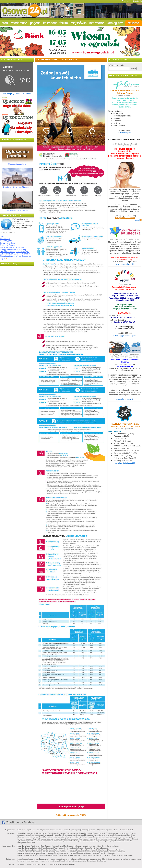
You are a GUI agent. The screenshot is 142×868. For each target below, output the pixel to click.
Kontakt (130, 830)
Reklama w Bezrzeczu (101, 848)
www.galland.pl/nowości (125, 218)
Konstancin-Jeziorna (25, 852)
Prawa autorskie (113, 830)
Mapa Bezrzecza (47, 848)
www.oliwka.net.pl (125, 399)
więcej (4, 258)
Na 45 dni (27, 94)
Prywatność (92, 830)
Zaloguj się (126, 1)
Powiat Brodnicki (23, 856)
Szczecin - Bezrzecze (25, 848)
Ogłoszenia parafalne (17, 164)
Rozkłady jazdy (6, 241)
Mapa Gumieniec (48, 850)
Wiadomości (21, 830)
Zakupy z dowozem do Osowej (13, 249)
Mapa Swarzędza (40, 854)
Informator (68, 830)
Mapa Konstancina (48, 852)
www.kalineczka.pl (125, 264)
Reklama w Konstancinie (117, 852)
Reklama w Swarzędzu (108, 854)
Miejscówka (60, 830)
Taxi (2, 236)
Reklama (84, 830)
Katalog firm (76, 830)
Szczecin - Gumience (25, 850)
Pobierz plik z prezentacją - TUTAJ (71, 815)
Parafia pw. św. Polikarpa (17, 210)
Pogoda (29, 830)
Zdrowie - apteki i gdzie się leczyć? (15, 252)
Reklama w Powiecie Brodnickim (123, 856)
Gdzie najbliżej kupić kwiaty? (12, 247)
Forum (53, 830)
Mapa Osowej (45, 830)
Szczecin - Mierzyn (24, 846)
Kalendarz (36, 830)
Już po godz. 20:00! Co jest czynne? (15, 254)
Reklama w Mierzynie (112, 846)
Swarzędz (21, 854)
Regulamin (123, 830)
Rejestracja (137, 1)
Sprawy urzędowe (8, 243)
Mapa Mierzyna (45, 846)
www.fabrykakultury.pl (125, 463)
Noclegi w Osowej (8, 245)
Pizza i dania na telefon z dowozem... (16, 256)
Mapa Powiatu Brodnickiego (48, 856)
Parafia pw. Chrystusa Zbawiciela (17, 187)
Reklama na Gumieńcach (116, 850)
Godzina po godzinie (11, 94)
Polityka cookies (102, 830)
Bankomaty (5, 239)
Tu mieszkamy (69, 846)
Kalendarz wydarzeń (81, 846)
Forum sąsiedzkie (57, 846)
